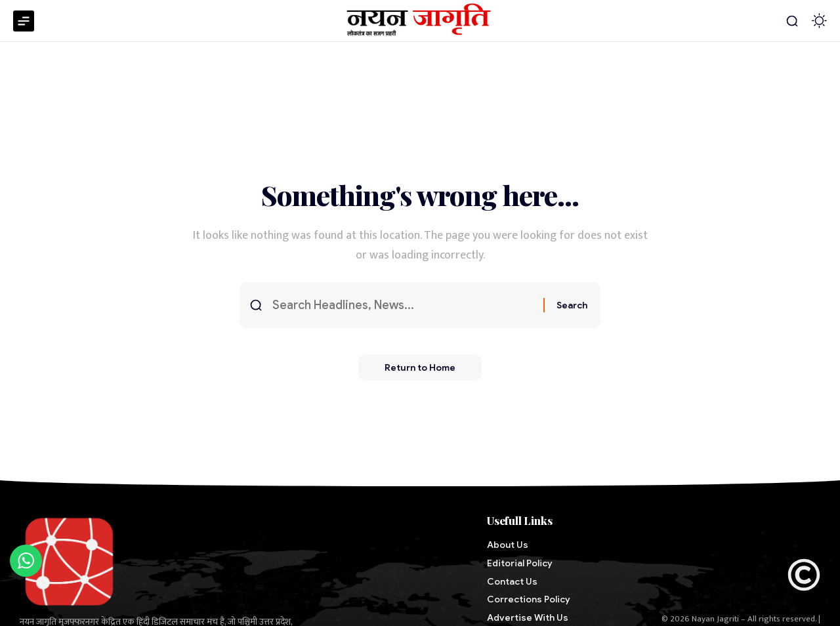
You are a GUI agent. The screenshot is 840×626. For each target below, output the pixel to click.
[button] (792, 21)
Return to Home (420, 367)
